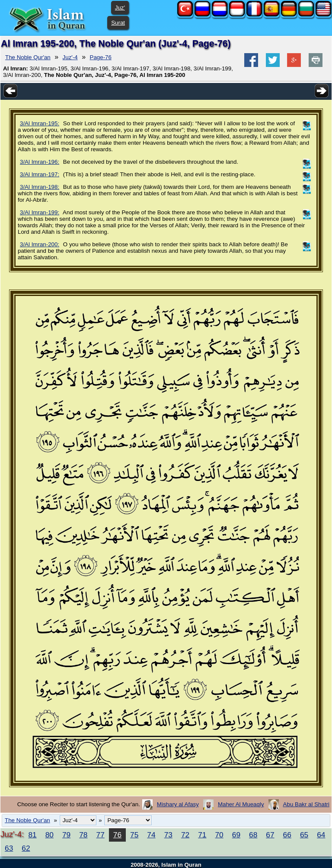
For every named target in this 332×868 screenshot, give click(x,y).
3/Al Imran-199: (40, 212)
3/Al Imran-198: (40, 187)
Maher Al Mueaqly (241, 804)
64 (321, 835)
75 (134, 835)
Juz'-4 (70, 57)
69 (236, 835)
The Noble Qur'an (28, 57)
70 (219, 835)
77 (101, 835)
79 (66, 835)
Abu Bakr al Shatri (306, 804)
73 (168, 835)
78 (83, 835)
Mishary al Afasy (178, 804)
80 (49, 835)
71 (202, 835)
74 (151, 835)
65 (304, 835)
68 (253, 835)
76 (117, 835)
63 (9, 848)
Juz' (120, 8)
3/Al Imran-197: (40, 174)
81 (32, 835)
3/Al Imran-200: (40, 244)
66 (287, 835)
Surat (118, 23)
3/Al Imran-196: (40, 162)
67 (270, 835)
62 (26, 848)
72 (185, 835)
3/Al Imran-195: (40, 123)
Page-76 (101, 57)
